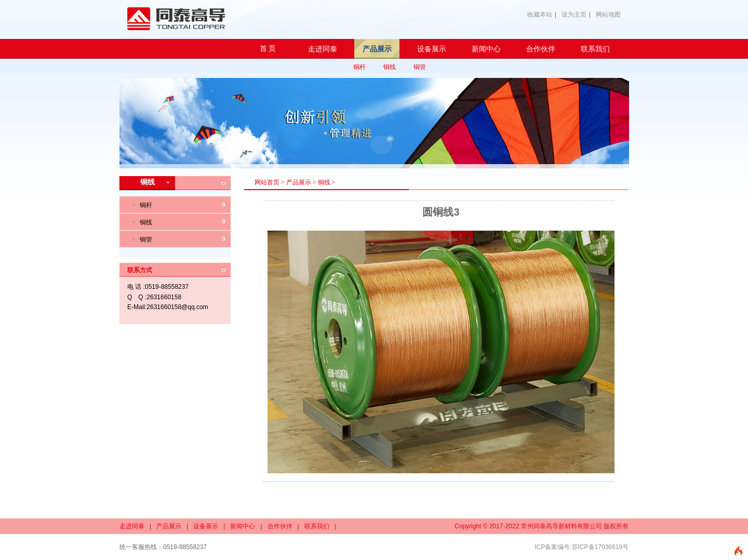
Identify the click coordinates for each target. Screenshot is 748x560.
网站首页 (267, 182)
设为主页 (574, 15)
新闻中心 (243, 526)
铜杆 (359, 67)
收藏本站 (540, 15)
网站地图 (608, 15)
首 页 (268, 49)
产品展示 (299, 182)
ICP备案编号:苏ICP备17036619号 (582, 547)
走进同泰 (132, 526)
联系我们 (317, 526)
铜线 (390, 67)
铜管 (420, 67)
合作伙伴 (280, 526)
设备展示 (206, 526)
